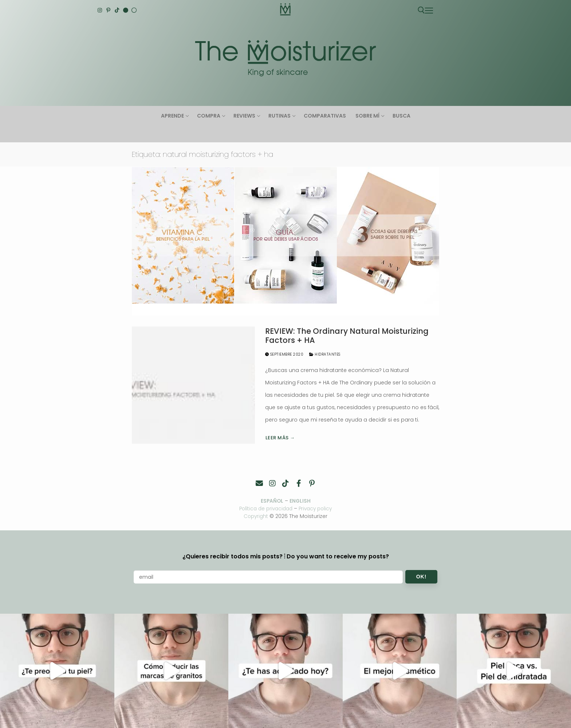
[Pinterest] (109, 10)
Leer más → (280, 438)
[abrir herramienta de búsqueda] (421, 10)
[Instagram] (100, 10)
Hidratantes (325, 354)
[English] (126, 10)
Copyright (256, 516)
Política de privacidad (265, 509)
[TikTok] (117, 10)
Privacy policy (318, 509)
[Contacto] (259, 483)
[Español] (134, 10)
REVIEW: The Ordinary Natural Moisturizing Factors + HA (347, 336)
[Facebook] (299, 483)
